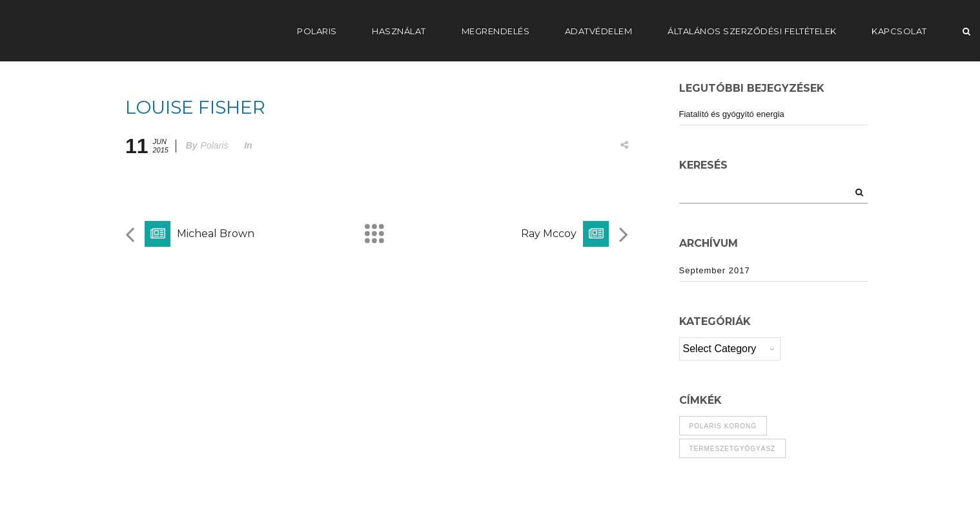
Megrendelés (496, 31)
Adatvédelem (599, 31)
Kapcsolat (899, 31)
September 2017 (715, 270)
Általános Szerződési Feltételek (752, 31)
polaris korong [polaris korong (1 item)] (723, 426)
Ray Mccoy (549, 234)
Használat (399, 31)
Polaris (215, 145)
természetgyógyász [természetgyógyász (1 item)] (733, 449)
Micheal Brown (216, 234)
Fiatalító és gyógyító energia (732, 114)
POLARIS (317, 31)
